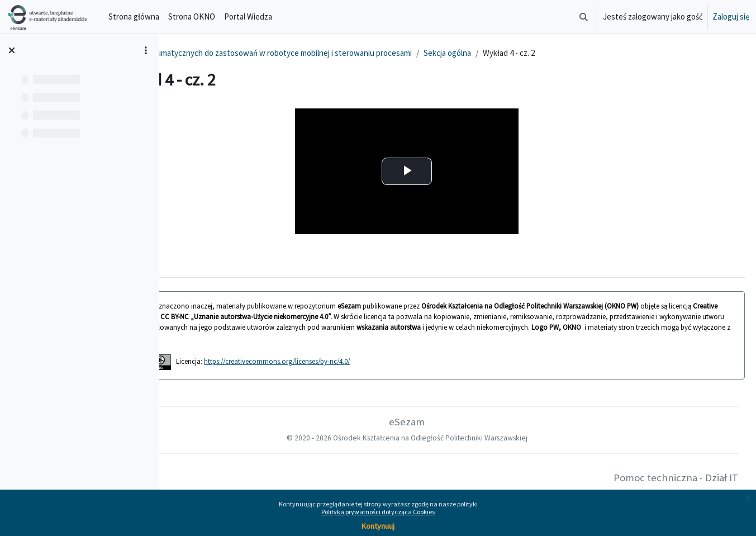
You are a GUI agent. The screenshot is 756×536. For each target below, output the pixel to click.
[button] (584, 17)
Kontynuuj (378, 526)
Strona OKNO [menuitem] (192, 16)
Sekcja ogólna (547, 53)
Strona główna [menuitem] (134, 16)
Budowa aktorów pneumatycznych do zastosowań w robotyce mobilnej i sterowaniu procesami (346, 53)
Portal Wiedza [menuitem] (248, 16)
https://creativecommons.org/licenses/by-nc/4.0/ (376, 361)
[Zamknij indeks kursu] (12, 50)
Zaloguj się (731, 16)
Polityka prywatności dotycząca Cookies (378, 512)
